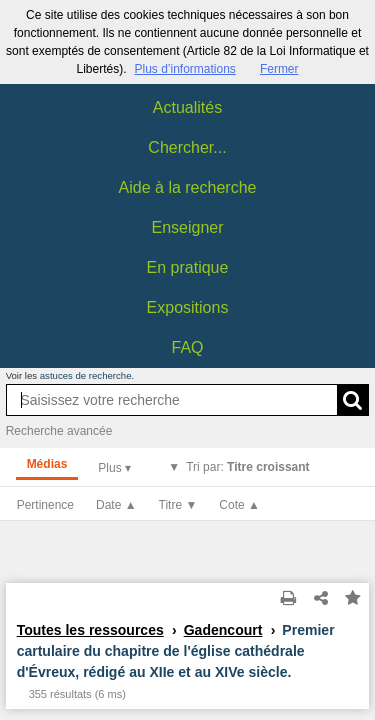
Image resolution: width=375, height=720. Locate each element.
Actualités (187, 107)
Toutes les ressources (90, 630)
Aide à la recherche (188, 187)
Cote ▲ (239, 505)
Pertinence (45, 505)
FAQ (187, 347)
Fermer (279, 69)
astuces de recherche (86, 375)
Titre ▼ (178, 505)
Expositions (188, 307)
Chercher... (187, 147)
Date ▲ (116, 505)
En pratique (188, 267)
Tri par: (247, 467)
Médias (47, 464)
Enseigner (187, 227)
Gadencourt (223, 630)
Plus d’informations (184, 69)
